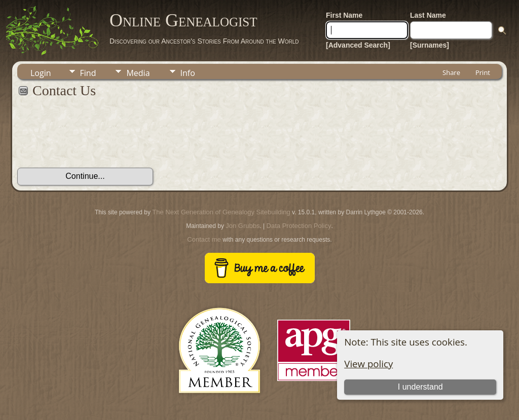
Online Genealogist (183, 20)
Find (88, 73)
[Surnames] (430, 45)
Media (138, 73)
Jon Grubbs (243, 226)
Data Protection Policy (299, 226)
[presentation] (94, 138)
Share (451, 72)
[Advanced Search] (358, 45)
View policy (368, 364)
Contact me (204, 239)
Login (41, 73)
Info (188, 73)
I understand (420, 387)
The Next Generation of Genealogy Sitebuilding (221, 212)
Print (483, 72)
